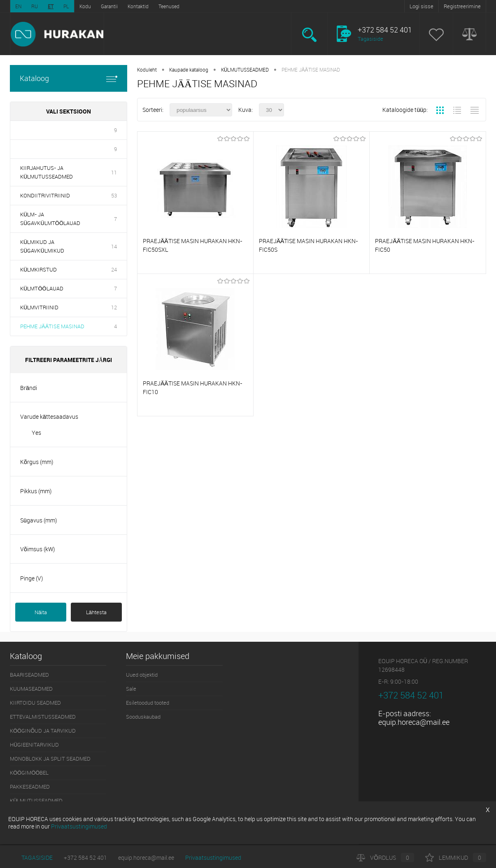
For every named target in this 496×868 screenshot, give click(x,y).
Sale (131, 689)
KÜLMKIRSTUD (38, 269)
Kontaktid (138, 6)
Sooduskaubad (143, 717)
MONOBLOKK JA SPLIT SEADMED (50, 759)
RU (35, 6)
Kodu (85, 6)
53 (114, 195)
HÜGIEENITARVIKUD (34, 745)
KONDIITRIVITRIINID (45, 195)
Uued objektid (142, 675)
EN (18, 6)
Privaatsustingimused (213, 858)
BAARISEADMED (29, 675)
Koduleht (147, 70)
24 (114, 269)
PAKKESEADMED (30, 787)
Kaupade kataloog (189, 70)
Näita (41, 612)
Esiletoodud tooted (148, 703)
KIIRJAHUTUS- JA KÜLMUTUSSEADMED (47, 172)
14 (114, 246)
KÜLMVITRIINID (39, 307)
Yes (36, 433)
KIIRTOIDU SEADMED (35, 703)
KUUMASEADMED (31, 689)
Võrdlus (385, 858)
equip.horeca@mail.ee (414, 722)
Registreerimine (462, 6)
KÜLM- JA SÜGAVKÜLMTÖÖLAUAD (50, 219)
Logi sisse (421, 6)
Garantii (109, 6)
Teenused (169, 6)
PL (66, 6)
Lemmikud (456, 858)
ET (51, 6)
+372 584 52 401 (85, 858)
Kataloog (69, 78)
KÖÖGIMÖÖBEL (29, 773)
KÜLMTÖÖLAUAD (42, 288)
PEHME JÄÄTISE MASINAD (52, 326)
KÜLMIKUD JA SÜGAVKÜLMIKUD (42, 246)
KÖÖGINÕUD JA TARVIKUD (43, 731)
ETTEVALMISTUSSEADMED (43, 717)
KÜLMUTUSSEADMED (245, 70)
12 (114, 307)
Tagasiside (370, 39)
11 (114, 172)
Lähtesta (96, 612)
